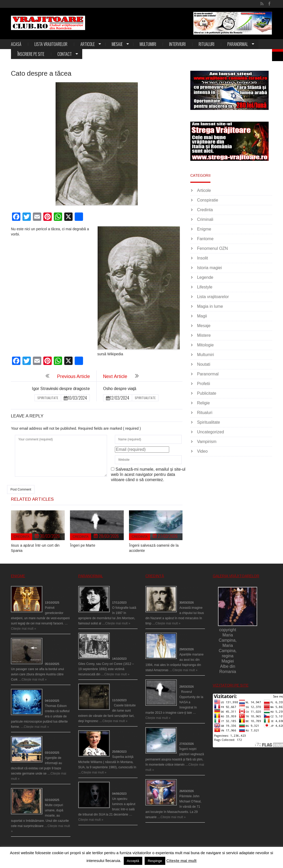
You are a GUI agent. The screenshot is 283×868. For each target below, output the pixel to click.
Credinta (22, 537)
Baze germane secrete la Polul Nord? (56, 743)
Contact (65, 54)
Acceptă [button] (133, 861)
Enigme (204, 229)
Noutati (204, 364)
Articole (88, 44)
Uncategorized (211, 432)
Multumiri (148, 44)
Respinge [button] (155, 861)
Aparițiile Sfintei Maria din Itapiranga (190, 639)
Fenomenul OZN (213, 248)
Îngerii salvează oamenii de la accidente (191, 734)
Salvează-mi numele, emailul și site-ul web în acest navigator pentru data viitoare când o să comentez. (148, 474)
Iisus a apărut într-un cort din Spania (192, 593)
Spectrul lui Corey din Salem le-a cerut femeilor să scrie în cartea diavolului (125, 644)
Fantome (205, 239)
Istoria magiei (210, 268)
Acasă (16, 44)
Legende (205, 277)
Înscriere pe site (31, 54)
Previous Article (73, 376)
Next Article (115, 376)
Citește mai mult (181, 861)
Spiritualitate (48, 398)
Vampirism (207, 442)
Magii (202, 316)
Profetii (204, 384)
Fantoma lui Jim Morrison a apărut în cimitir (125, 593)
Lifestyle (205, 287)
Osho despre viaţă (120, 389)
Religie (204, 403)
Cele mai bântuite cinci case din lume (125, 690)
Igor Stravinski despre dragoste (61, 389)
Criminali (205, 219)
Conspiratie (208, 200)
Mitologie (205, 345)
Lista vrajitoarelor (51, 44)
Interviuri (177, 44)
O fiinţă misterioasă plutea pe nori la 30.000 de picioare (56, 649)
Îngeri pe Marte (83, 545)
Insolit (203, 258)
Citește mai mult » (23, 629)
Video (202, 451)
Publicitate (207, 393)
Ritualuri (207, 44)
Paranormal (238, 44)
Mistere (204, 335)
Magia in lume (210, 306)
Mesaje (117, 44)
